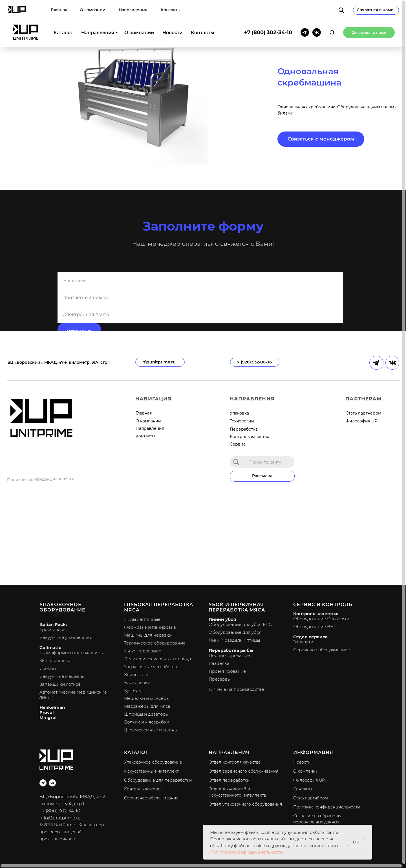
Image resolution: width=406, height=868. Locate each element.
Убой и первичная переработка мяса (237, 607)
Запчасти (303, 642)
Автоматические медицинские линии (73, 695)
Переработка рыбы (231, 650)
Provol (47, 712)
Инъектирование (143, 651)
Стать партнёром (311, 798)
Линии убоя (222, 619)
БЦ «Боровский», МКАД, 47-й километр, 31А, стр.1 (59, 362)
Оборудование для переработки (158, 780)
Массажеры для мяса (147, 706)
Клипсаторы (137, 675)
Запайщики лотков (60, 684)
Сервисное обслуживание (322, 650)
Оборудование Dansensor (321, 619)
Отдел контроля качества (235, 762)
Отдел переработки (229, 780)
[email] (200, 314)
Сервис (238, 444)
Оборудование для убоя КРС (240, 624)
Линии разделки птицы (234, 640)
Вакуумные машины (62, 676)
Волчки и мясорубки (147, 722)
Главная (144, 413)
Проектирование (227, 671)
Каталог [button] (63, 14)
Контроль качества (250, 437)
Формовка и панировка (150, 627)
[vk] (317, 14)
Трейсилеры (53, 629)
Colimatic (50, 647)
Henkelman (52, 707)
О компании (139, 14)
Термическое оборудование (155, 643)
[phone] (200, 297)
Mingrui (48, 717)
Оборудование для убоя (235, 632)
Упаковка (239, 413)
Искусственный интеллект (151, 771)
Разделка (219, 663)
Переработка (244, 429)
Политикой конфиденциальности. (247, 852)
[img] (236, 462)
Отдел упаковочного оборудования (245, 804)
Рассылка (262, 476)
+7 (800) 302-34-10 (268, 14)
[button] (332, 14)
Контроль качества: (316, 614)
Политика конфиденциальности (41, 479)
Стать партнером (363, 413)
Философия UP (361, 421)
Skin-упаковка (55, 660)
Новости (172, 14)
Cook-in (48, 668)
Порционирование (229, 655)
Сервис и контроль (323, 605)
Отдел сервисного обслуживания (243, 771)
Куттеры (133, 690)
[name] (200, 280)
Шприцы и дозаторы (146, 714)
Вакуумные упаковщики (66, 637)
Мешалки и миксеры (147, 698)
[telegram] (305, 14)
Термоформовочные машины (71, 653)
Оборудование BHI (314, 627)
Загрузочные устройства (151, 667)
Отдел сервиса (310, 637)
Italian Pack (53, 624)
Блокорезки (137, 682)
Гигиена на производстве (236, 689)
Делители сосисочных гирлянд (158, 659)
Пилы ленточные (142, 619)
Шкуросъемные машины (151, 730)
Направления (98, 14)
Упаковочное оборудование (62, 607)
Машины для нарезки (148, 635)
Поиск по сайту (265, 462)
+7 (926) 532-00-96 (253, 362)
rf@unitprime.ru (159, 362)
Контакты (202, 14)
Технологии (242, 421)
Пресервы (220, 679)
